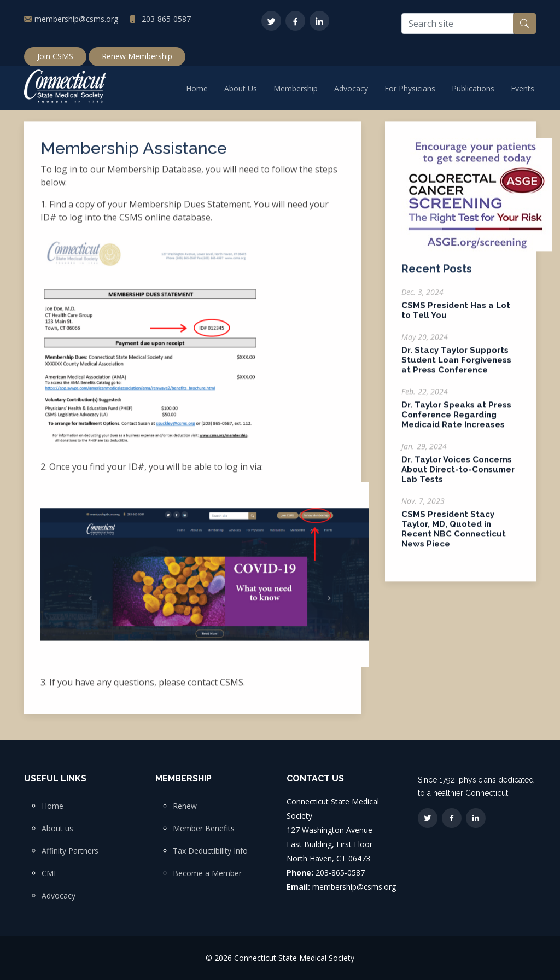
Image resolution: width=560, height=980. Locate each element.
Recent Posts (437, 275)
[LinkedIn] (319, 21)
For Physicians (410, 88)
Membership (296, 88)
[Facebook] (295, 21)
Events (523, 88)
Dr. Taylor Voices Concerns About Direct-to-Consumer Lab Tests (458, 476)
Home (197, 88)
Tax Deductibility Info (210, 851)
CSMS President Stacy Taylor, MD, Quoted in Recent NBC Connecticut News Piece (454, 535)
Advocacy (351, 88)
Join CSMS (55, 56)
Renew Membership (137, 56)
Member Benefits (204, 829)
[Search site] (457, 24)
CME (50, 873)
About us (57, 829)
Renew (185, 806)
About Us (241, 88)
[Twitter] (271, 21)
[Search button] (524, 24)
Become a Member (207, 873)
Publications (473, 88)
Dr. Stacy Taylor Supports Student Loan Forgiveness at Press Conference (456, 366)
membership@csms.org (76, 19)
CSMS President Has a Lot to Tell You (456, 317)
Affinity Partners (70, 851)
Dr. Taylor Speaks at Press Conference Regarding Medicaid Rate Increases (456, 421)
